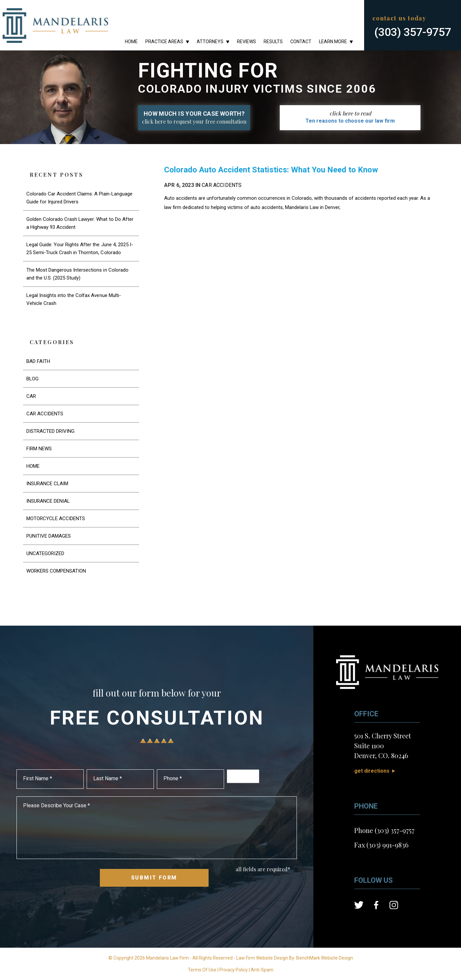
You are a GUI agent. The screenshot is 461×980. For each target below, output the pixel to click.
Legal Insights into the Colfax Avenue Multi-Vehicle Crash (74, 299)
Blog (32, 379)
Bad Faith (38, 361)
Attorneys (210, 42)
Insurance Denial (48, 501)
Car (31, 396)
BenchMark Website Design (325, 958)
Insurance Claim (47, 484)
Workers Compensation (56, 571)
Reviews (246, 42)
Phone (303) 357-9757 (384, 830)
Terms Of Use (202, 970)
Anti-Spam (262, 970)
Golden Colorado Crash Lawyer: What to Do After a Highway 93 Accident (80, 223)
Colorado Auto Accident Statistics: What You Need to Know (271, 170)
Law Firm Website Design (262, 958)
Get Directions (372, 771)
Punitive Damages (49, 536)
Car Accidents (222, 185)
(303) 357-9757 (413, 32)
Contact (301, 42)
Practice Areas (164, 42)
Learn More (333, 42)
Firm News (39, 449)
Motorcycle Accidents (56, 519)
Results (273, 42)
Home (131, 42)
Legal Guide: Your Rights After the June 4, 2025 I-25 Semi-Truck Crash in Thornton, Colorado (80, 249)
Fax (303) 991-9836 (381, 845)
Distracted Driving (51, 431)
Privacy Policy (234, 970)
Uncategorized (45, 553)
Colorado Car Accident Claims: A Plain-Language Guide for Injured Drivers (79, 198)
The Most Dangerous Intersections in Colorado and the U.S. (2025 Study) (77, 274)
